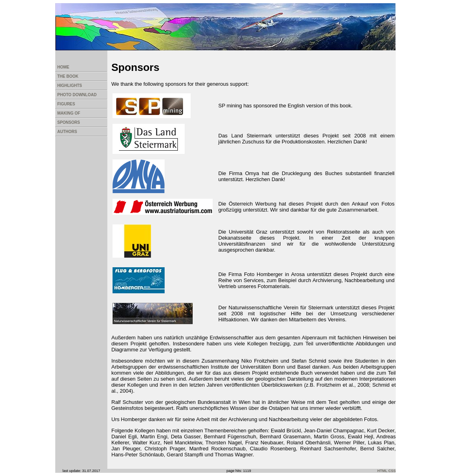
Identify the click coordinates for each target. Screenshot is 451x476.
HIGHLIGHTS (70, 86)
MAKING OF (69, 113)
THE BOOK (68, 76)
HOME (63, 67)
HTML (382, 471)
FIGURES (66, 104)
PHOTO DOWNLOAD (77, 95)
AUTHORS (67, 132)
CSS (392, 471)
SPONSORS (69, 122)
